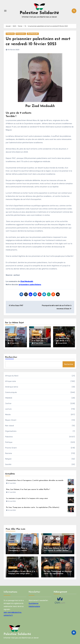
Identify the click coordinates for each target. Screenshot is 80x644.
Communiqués (11, 392)
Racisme (9, 453)
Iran (57, 568)
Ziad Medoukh (33, 34)
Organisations (11, 431)
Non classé (10, 426)
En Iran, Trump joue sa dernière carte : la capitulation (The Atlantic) (33, 507)
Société (8, 464)
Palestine (10, 34)
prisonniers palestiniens (30, 285)
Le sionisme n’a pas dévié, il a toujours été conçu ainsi (27, 498)
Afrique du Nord (12, 376)
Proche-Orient (11, 448)
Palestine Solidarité (39, 13)
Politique (9, 442)
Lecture (8, 409)
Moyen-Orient (11, 420)
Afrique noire (11, 381)
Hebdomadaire (34, 606)
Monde (8, 415)
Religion (8, 459)
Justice (8, 403)
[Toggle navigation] (5, 11)
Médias (35, 332)
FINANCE (9, 398)
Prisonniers (21, 34)
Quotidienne (33, 603)
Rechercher (11, 357)
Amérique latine (12, 387)
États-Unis (49, 568)
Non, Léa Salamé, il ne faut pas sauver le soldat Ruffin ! (28, 489)
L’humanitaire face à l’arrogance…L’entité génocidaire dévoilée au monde (35, 480)
